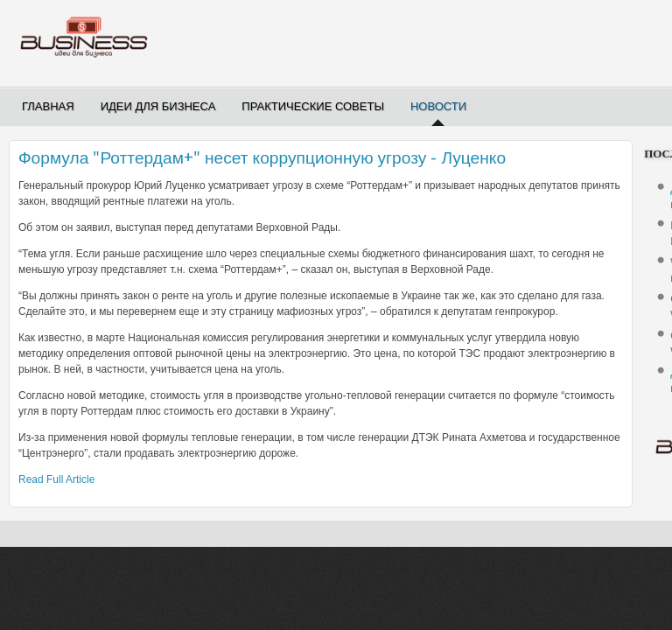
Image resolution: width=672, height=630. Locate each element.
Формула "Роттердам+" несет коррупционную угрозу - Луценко (262, 158)
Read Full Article (56, 479)
